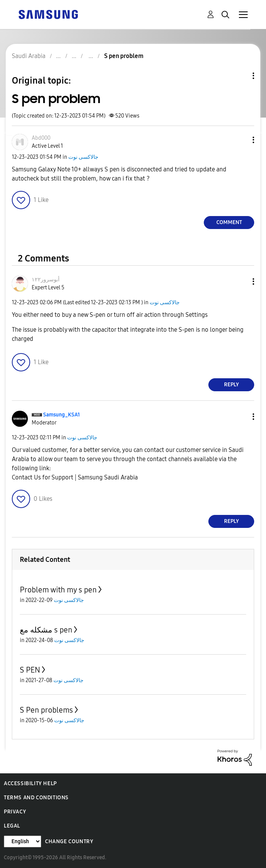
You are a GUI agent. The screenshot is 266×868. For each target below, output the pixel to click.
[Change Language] (23, 841)
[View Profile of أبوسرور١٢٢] (46, 280)
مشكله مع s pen (46, 630)
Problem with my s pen (58, 590)
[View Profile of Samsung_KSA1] (61, 415)
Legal (12, 826)
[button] (241, 140)
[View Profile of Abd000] (41, 138)
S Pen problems (46, 710)
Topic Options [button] (240, 76)
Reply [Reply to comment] (231, 385)
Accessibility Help (30, 783)
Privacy (15, 812)
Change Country (69, 841)
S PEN (30, 670)
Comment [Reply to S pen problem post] (229, 222)
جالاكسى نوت (83, 157)
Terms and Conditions (36, 798)
